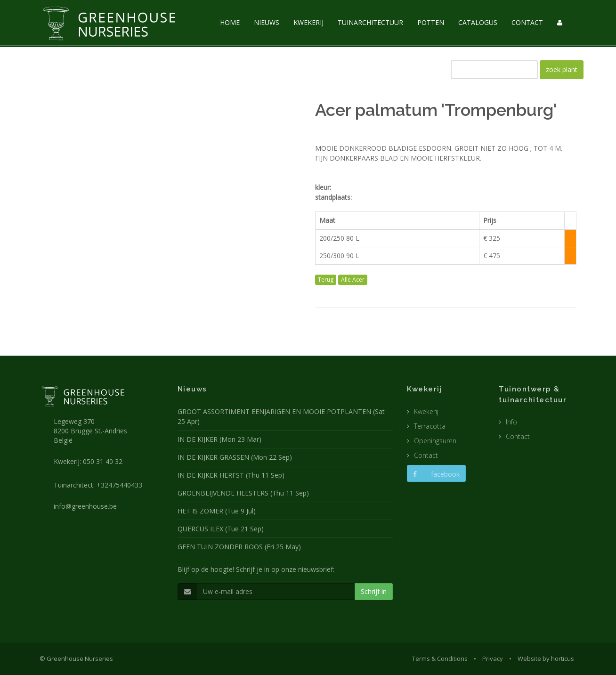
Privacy (493, 659)
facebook (436, 474)
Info (511, 422)
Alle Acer (353, 280)
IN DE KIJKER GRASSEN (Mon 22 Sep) (235, 457)
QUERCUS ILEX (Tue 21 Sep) (221, 529)
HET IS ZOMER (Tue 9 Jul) (217, 511)
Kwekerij (426, 411)
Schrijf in (374, 591)
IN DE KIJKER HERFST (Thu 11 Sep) (231, 475)
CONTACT (527, 22)
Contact (426, 455)
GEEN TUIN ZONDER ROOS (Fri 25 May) (239, 547)
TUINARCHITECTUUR (370, 22)
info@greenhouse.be (85, 506)
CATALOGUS (478, 22)
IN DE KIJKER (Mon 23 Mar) (219, 439)
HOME (230, 22)
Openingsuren (435, 441)
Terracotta (430, 426)
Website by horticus (546, 659)
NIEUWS (267, 22)
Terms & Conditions (440, 659)
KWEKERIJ (308, 22)
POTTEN (431, 22)
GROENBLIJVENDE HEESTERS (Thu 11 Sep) (243, 493)
